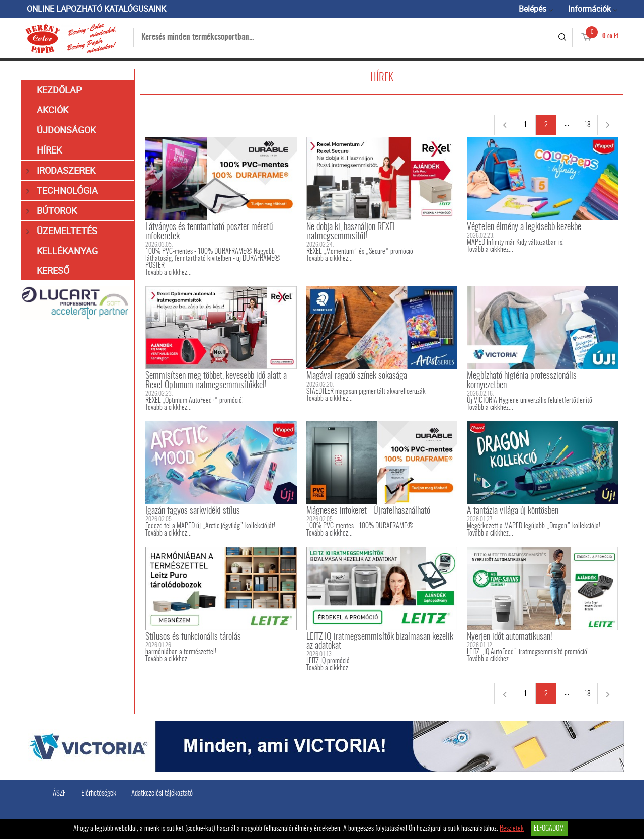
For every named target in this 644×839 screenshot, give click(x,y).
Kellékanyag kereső (67, 260)
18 (587, 125)
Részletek (512, 829)
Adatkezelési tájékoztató (162, 793)
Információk (589, 9)
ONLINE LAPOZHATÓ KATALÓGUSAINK (96, 9)
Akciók (53, 110)
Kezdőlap (59, 90)
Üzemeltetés (62, 231)
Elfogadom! (550, 829)
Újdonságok (66, 130)
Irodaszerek (61, 170)
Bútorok (52, 211)
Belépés (533, 9)
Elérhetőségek (99, 793)
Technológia (62, 190)
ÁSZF (59, 793)
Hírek (49, 150)
